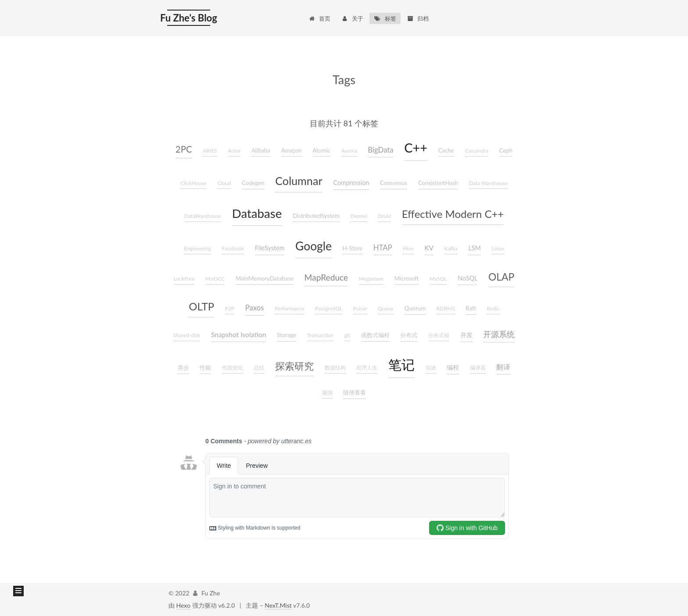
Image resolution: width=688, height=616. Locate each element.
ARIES (210, 151)
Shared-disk (187, 335)
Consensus (394, 183)
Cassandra (477, 151)
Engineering (197, 248)
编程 (453, 367)
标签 (385, 18)
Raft (471, 308)
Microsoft (407, 278)
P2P (230, 308)
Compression (351, 183)
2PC (184, 149)
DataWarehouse (203, 216)
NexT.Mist (278, 605)
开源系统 (499, 334)
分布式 (409, 335)
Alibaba (261, 150)
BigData (380, 150)
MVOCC (215, 279)
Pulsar (360, 308)
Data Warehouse (488, 183)
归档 (418, 18)
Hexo (183, 605)
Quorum (415, 308)
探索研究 (294, 366)
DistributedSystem (316, 216)
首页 (319, 18)
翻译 (503, 367)
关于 (352, 18)
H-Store (353, 248)
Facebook (233, 248)
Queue (386, 308)
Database (257, 213)
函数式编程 (375, 335)
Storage (287, 335)
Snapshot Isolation (238, 335)
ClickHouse (193, 183)
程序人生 (367, 368)
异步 (183, 367)
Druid (384, 216)
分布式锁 (439, 335)
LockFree (184, 279)
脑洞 (327, 393)
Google (314, 246)
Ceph (506, 150)
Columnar (299, 181)
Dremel (359, 216)
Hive (408, 248)
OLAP (501, 277)
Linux (498, 248)
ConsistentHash (438, 183)
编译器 (478, 368)
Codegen (253, 183)
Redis (493, 308)
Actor (234, 151)
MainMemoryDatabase (265, 278)
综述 (431, 368)
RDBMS (446, 308)
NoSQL (468, 278)
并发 (466, 335)
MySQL (438, 279)
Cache (446, 150)
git (347, 335)
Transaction (320, 335)
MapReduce (326, 277)
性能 (205, 367)
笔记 (401, 364)
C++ (416, 148)
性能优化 (233, 368)
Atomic (321, 150)
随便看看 (355, 392)
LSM (475, 248)
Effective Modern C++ (453, 214)
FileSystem (270, 248)
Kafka (451, 248)
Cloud (224, 183)
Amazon (292, 150)
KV (429, 248)
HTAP (383, 247)
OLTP (201, 306)
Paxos (255, 308)
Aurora (349, 151)
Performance (289, 308)
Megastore (371, 279)
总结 (259, 368)
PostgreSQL (329, 308)
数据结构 (335, 368)
